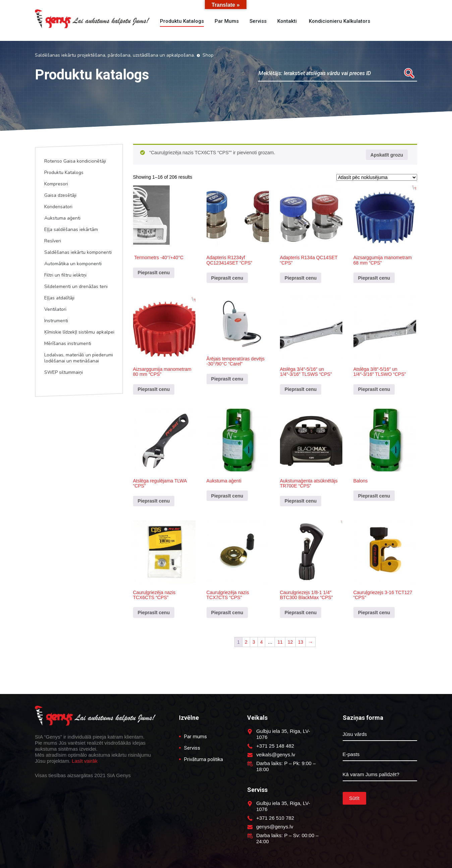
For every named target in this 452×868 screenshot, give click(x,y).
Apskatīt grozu (387, 155)
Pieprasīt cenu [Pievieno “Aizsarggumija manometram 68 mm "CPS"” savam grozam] (374, 278)
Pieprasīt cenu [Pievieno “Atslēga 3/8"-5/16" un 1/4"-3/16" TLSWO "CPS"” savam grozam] (374, 389)
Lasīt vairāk (85, 761)
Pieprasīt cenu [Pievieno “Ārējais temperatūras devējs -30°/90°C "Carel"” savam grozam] (227, 379)
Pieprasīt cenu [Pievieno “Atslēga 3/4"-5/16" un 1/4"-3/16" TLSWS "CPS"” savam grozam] (301, 389)
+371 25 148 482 (275, 746)
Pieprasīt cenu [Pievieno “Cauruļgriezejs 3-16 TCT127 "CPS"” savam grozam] (374, 613)
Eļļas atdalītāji (59, 298)
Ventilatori (55, 309)
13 (301, 642)
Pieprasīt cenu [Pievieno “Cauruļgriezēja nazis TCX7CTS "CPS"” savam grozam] (227, 613)
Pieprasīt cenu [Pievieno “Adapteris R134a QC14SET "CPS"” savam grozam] (301, 278)
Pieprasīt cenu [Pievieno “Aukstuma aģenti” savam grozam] (227, 496)
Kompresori (56, 184)
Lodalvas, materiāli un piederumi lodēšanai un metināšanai (79, 358)
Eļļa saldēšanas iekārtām (71, 229)
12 (290, 642)
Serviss (258, 21)
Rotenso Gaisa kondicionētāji (75, 161)
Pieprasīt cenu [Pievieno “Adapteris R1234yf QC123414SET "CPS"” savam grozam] (227, 278)
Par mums (227, 21)
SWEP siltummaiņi (64, 372)
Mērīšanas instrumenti (68, 343)
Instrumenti (56, 321)
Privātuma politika (204, 759)
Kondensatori (58, 207)
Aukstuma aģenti (62, 218)
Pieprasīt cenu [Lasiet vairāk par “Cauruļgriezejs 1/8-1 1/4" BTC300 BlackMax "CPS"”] (301, 613)
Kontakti (287, 21)
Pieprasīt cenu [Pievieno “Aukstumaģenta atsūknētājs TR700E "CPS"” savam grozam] (301, 501)
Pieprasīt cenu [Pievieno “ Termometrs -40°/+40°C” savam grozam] (154, 273)
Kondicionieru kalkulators (339, 21)
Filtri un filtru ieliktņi (65, 275)
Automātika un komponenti (73, 264)
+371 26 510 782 (275, 818)
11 (280, 642)
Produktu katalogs (182, 21)
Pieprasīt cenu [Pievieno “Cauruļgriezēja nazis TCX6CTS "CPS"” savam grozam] (154, 613)
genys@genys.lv (275, 827)
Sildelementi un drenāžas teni (76, 286)
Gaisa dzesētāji (60, 195)
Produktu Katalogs (64, 172)
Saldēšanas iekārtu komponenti (78, 252)
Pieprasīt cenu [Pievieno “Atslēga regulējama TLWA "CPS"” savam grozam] (154, 501)
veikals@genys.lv (276, 755)
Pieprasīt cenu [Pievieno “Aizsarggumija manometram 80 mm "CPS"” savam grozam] (154, 389)
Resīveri (53, 241)
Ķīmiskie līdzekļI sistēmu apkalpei (79, 332)
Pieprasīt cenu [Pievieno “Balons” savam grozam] (374, 496)
